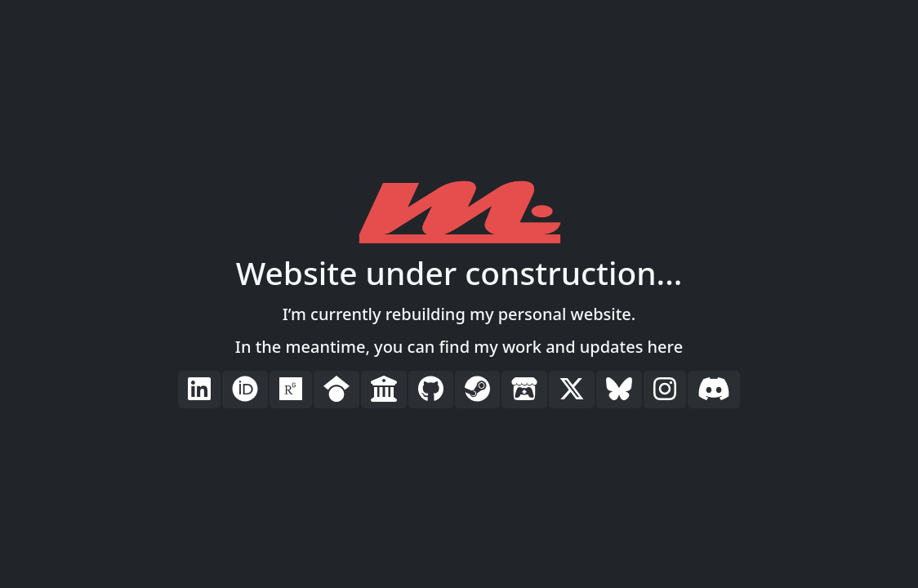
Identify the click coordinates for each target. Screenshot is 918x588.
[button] (199, 390)
